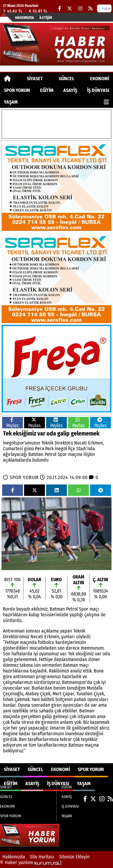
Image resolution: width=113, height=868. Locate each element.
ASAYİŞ (70, 90)
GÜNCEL (66, 79)
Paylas (13, 423)
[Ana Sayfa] (7, 79)
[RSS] (90, 9)
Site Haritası (42, 857)
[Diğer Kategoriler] (106, 102)
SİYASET (35, 79)
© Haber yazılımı (32, 862)
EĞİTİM (47, 90)
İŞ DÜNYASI (98, 90)
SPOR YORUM (17, 90)
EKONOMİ (100, 79)
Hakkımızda (25, 18)
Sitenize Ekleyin (74, 857)
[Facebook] (60, 9)
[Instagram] (80, 9)
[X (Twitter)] (70, 9)
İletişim (46, 18)
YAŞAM (11, 102)
